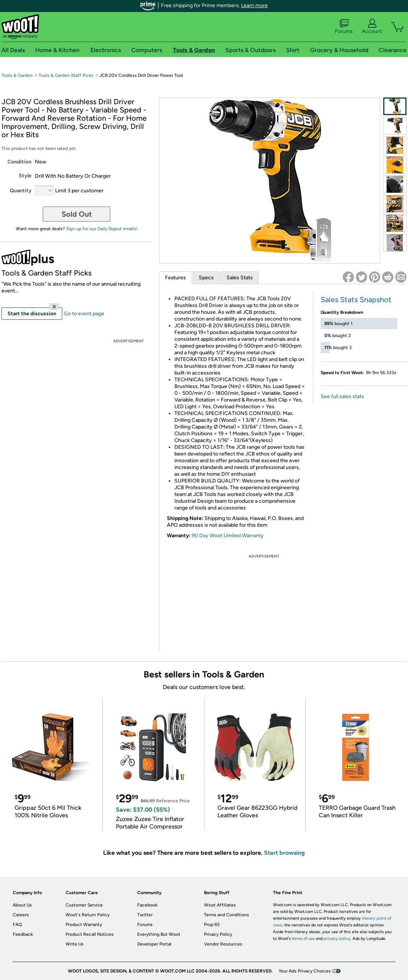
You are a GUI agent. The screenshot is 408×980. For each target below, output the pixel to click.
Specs (206, 278)
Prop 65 (212, 925)
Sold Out (77, 214)
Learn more (254, 5)
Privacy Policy (218, 934)
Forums (344, 27)
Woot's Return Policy (88, 915)
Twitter (145, 915)
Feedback (23, 934)
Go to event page (84, 314)
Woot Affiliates (220, 905)
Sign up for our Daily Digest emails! (102, 229)
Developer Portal (154, 944)
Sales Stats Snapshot (356, 300)
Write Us (75, 944)
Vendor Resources (223, 944)
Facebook (147, 905)
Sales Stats (240, 278)
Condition (19, 162)
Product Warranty (84, 925)
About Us (22, 905)
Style (25, 176)
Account (372, 27)
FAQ (17, 925)
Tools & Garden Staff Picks (66, 75)
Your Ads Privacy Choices (305, 971)
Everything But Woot (159, 934)
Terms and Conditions (226, 915)
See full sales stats (342, 396)
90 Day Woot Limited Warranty (228, 536)
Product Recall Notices (90, 934)
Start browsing (284, 853)
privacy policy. (337, 939)
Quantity (21, 191)
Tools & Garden (17, 75)
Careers (21, 915)
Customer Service (84, 905)
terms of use (303, 939)
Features (175, 278)
